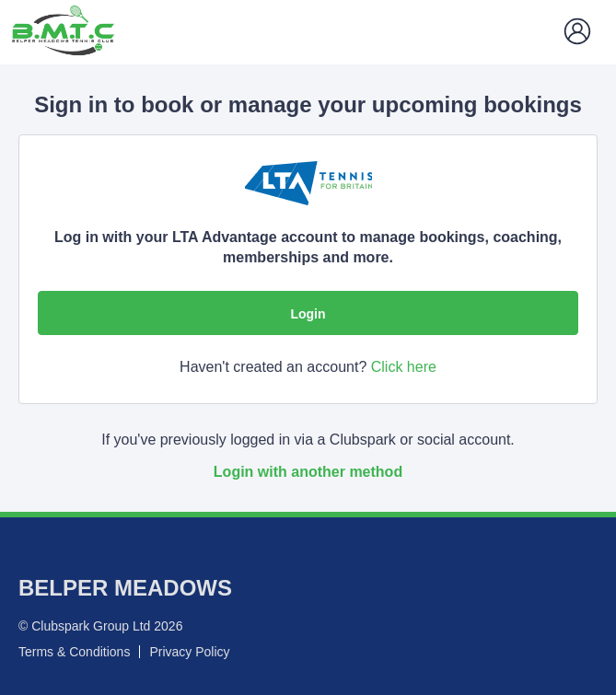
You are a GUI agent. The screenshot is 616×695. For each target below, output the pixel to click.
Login (308, 314)
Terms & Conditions (74, 652)
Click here (404, 367)
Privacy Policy (189, 652)
